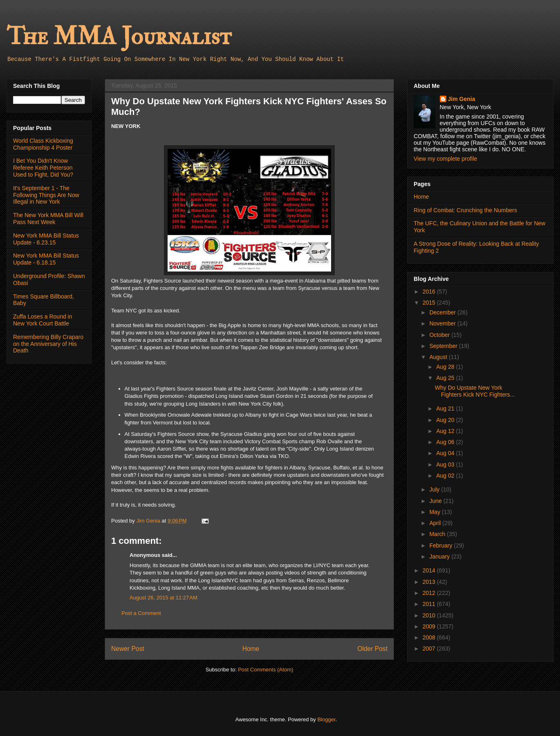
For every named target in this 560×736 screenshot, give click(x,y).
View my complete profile (445, 159)
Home (251, 649)
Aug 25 (446, 378)
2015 (430, 303)
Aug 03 (446, 464)
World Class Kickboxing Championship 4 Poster (43, 144)
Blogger (326, 719)
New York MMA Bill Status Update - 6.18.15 (46, 259)
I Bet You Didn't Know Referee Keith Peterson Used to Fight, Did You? (43, 168)
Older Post (372, 649)
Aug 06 (446, 442)
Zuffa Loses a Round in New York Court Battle (43, 320)
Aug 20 (446, 420)
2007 (430, 648)
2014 (430, 570)
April (436, 523)
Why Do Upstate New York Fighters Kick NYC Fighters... (475, 391)
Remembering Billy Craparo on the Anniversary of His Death (48, 344)
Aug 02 (446, 476)
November (443, 323)
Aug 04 (446, 453)
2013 (430, 582)
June (436, 501)
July (435, 489)
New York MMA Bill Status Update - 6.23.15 (46, 239)
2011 (430, 604)
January (440, 556)
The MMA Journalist (119, 37)
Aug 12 (446, 431)
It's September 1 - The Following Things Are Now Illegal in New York (46, 195)
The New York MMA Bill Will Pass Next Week (48, 219)
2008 (430, 637)
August (439, 357)
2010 (430, 615)
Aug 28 (446, 367)
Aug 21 (446, 408)
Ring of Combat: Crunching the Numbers (465, 210)
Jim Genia (462, 99)
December (443, 312)
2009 (430, 626)
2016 (430, 292)
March (438, 534)
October (440, 335)
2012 (430, 593)
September (444, 346)
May (435, 512)
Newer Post (128, 649)
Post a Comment (141, 613)
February (441, 545)
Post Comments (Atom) (265, 670)
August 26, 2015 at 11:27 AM (164, 598)
